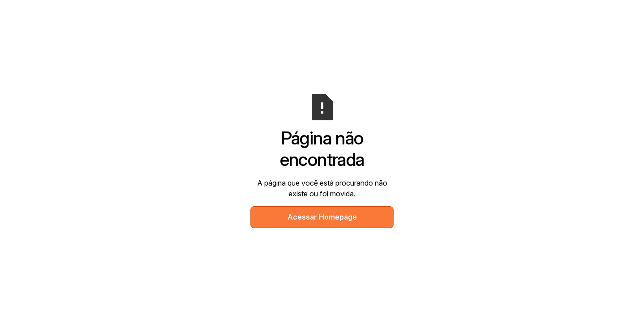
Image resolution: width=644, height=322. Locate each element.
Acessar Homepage (322, 217)
